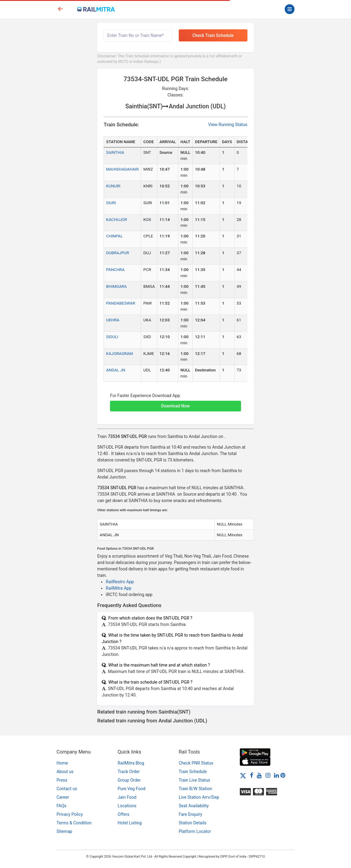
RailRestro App (120, 582)
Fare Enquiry (190, 814)
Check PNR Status (196, 763)
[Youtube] (259, 775)
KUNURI (113, 186)
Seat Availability (194, 806)
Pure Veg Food (132, 789)
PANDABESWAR (121, 303)
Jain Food (127, 797)
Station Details (193, 823)
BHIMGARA (116, 286)
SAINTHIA (115, 152)
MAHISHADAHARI (122, 169)
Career (63, 797)
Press (62, 780)
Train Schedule (193, 772)
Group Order (129, 780)
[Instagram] (268, 775)
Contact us (67, 789)
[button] (175, 403)
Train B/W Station (195, 789)
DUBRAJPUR (117, 253)
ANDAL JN (116, 370)
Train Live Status (194, 780)
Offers (124, 814)
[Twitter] (243, 775)
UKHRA (113, 320)
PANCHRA (115, 270)
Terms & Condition (74, 823)
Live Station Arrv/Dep (199, 797)
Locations (127, 806)
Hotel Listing (130, 823)
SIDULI (112, 337)
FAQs (62, 806)
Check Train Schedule (213, 35)
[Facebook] (252, 775)
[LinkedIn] (276, 775)
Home (62, 763)
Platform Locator (195, 831)
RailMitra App (119, 588)
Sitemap (64, 831)
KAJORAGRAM (119, 354)
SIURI (111, 203)
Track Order (129, 772)
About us (65, 772)
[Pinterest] (283, 775)
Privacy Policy (70, 814)
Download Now (176, 406)
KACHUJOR (116, 220)
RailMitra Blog (131, 763)
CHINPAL (114, 236)
